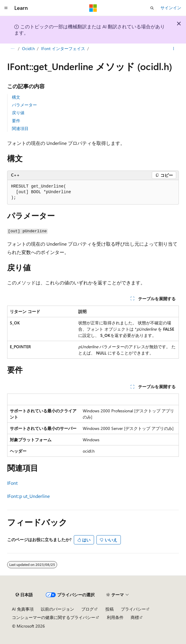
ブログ (87, 609)
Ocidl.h (28, 48)
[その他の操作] (174, 49)
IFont (12, 483)
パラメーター (24, 105)
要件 (16, 121)
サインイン (171, 8)
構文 (16, 97)
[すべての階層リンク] (12, 49)
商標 (135, 617)
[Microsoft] (93, 8)
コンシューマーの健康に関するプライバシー (54, 617)
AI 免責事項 (23, 609)
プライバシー (133, 609)
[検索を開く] (152, 8)
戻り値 (18, 113)
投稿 (110, 609)
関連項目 (20, 128)
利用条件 (115, 617)
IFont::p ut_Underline (28, 496)
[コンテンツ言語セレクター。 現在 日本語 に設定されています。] (24, 595)
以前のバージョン (57, 609)
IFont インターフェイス (63, 48)
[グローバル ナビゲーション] (6, 8)
